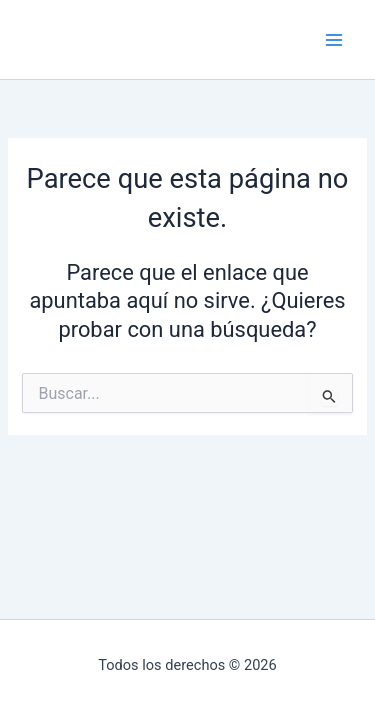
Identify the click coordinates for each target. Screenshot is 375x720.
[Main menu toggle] (334, 40)
